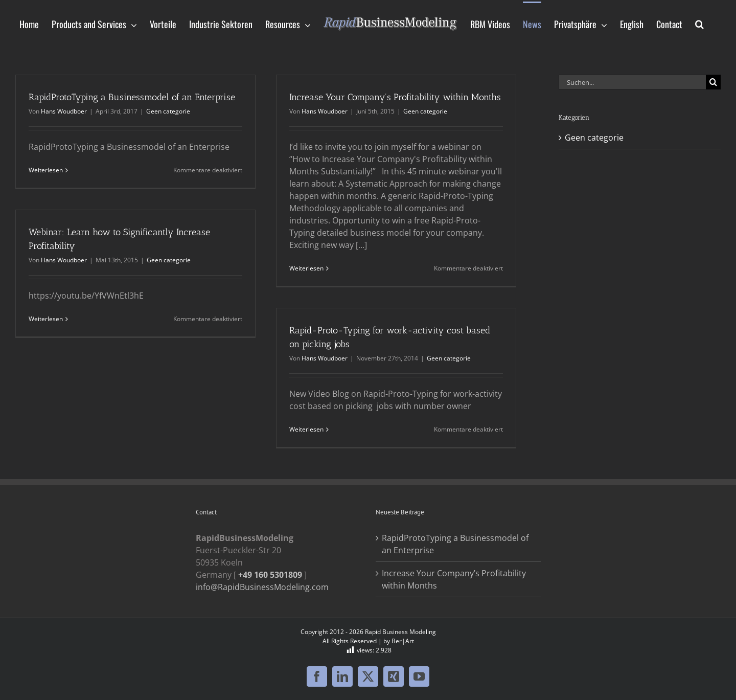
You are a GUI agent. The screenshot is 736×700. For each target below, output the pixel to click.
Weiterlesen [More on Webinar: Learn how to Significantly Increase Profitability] (46, 319)
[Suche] (713, 82)
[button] (699, 24)
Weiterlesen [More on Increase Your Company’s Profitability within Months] (306, 268)
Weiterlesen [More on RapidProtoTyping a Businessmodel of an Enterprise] (46, 170)
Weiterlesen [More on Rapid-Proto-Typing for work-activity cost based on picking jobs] (306, 429)
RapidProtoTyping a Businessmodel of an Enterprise (132, 97)
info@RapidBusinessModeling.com (262, 587)
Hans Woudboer (64, 111)
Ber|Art (403, 641)
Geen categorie (168, 111)
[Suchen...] (632, 82)
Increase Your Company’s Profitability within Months (395, 97)
